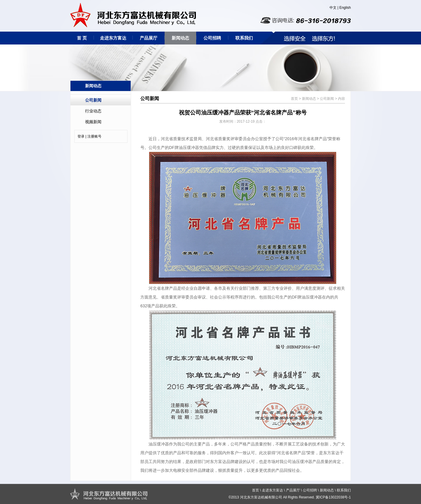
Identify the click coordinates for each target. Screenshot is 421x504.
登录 (81, 136)
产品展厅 (149, 38)
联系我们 (244, 38)
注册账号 (94, 136)
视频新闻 (93, 122)
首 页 (82, 38)
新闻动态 (180, 38)
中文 (333, 8)
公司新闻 (93, 100)
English (345, 8)
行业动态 (93, 111)
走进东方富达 (113, 38)
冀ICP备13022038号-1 (333, 497)
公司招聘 (212, 38)
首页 (294, 99)
